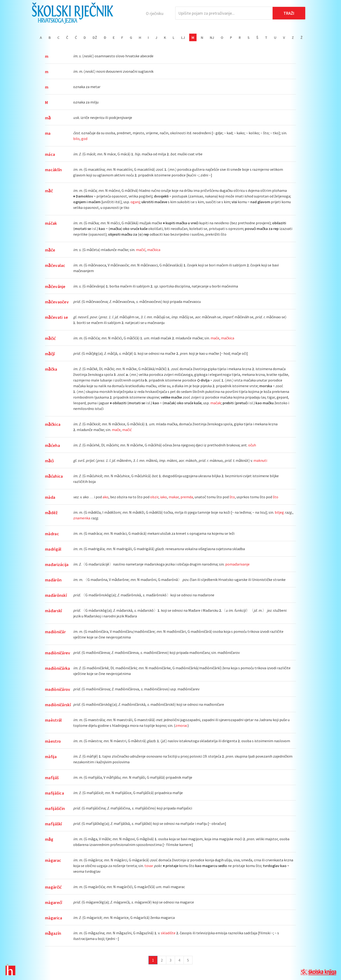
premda (187, 497)
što (232, 497)
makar (174, 497)
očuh (252, 445)
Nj (212, 37)
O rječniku (155, 13)
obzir (154, 497)
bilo (76, 139)
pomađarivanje (237, 564)
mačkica (154, 250)
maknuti (260, 460)
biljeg (279, 512)
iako (164, 497)
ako (105, 497)
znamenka (82, 518)
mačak (216, 403)
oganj (135, 202)
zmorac (181, 725)
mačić (141, 250)
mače (215, 338)
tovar (149, 866)
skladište (168, 933)
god (84, 139)
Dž (95, 37)
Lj (183, 37)
